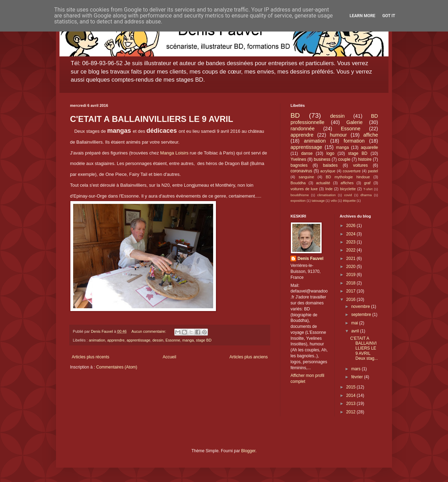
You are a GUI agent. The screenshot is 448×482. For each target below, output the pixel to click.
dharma (366, 195)
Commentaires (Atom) (117, 367)
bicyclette (348, 189)
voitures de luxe (304, 189)
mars (356, 369)
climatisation (326, 195)
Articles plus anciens (249, 357)
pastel (373, 171)
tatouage (318, 201)
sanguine (306, 177)
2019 (351, 275)
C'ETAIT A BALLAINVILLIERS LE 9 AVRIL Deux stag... (364, 349)
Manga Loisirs (174, 153)
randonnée (303, 129)
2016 (351, 299)
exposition (298, 201)
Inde (329, 189)
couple (344, 159)
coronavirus (301, 171)
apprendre (116, 340)
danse (307, 153)
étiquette (349, 201)
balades (330, 165)
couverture (352, 171)
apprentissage (139, 340)
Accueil (170, 357)
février (358, 377)
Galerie (355, 122)
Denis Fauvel (310, 259)
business (322, 159)
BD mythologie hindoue (348, 177)
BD (295, 115)
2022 (351, 250)
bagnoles (299, 165)
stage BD (204, 340)
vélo (334, 201)
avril (355, 331)
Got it (389, 16)
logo (330, 153)
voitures (360, 165)
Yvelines (298, 159)
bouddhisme (300, 195)
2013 (351, 404)
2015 (351, 387)
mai (355, 323)
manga (188, 340)
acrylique (328, 171)
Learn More (363, 16)
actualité (323, 183)
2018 (351, 283)
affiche (371, 135)
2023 (351, 242)
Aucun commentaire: (149, 331)
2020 (351, 267)
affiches (347, 183)
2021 (351, 259)
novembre (361, 307)
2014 (351, 395)
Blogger (248, 451)
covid (348, 195)
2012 (351, 412)
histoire (365, 159)
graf (367, 183)
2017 (351, 291)
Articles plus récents (90, 357)
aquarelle (369, 147)
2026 (351, 226)
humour (338, 135)
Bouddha (298, 183)
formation (354, 141)
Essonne (173, 340)
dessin (158, 340)
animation (97, 340)
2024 (351, 234)
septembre (362, 315)
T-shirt (368, 189)
